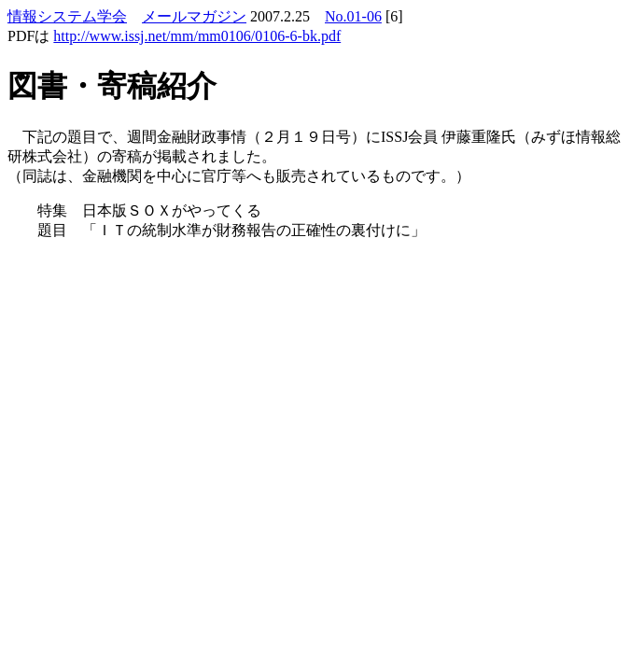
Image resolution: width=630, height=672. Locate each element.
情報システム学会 (67, 16)
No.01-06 (353, 16)
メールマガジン (194, 16)
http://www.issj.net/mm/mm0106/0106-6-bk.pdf (197, 36)
